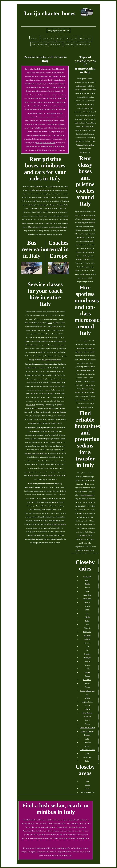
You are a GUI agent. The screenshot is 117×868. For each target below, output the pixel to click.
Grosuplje (87, 639)
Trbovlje (87, 709)
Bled (87, 650)
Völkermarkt (87, 757)
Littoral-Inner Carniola (87, 792)
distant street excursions (39, 532)
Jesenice (87, 665)
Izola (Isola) (87, 577)
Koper (87, 580)
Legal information (48, 39)
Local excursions (56, 44)
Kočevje (87, 643)
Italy (87, 781)
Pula (87, 624)
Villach (87, 698)
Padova (87, 724)
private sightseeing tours (42, 190)
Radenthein (87, 742)
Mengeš (87, 661)
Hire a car (60, 39)
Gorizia (87, 788)
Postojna (87, 602)
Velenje (87, 746)
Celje (87, 753)
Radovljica (87, 658)
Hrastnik (87, 705)
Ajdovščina (87, 595)
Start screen (35, 39)
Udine (87, 621)
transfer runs (54, 442)
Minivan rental (72, 39)
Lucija (50, 323)
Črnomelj (87, 683)
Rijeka (87, 610)
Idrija (87, 613)
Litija (87, 669)
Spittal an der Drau (87, 731)
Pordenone (87, 635)
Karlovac (87, 735)
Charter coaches (86, 39)
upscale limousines (87, 495)
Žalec (87, 739)
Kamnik (87, 672)
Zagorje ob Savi (87, 702)
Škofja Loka (87, 632)
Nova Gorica (87, 599)
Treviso (87, 676)
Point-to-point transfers (39, 44)
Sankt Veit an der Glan (87, 750)
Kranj (87, 647)
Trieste (87, 584)
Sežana (87, 588)
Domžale (87, 654)
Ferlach (87, 687)
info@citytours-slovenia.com (59, 30)
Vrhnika (87, 617)
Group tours (69, 44)
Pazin (87, 591)
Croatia (87, 785)
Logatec (87, 606)
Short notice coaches (83, 44)
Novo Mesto (87, 680)
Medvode (87, 628)
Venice (87, 720)
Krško (87, 761)
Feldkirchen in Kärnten (87, 728)
